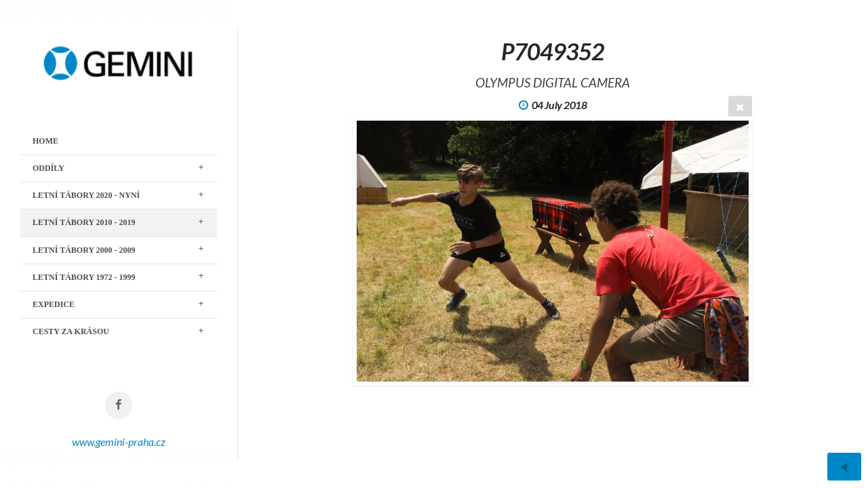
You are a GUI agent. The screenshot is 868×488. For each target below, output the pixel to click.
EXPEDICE (54, 304)
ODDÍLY (48, 168)
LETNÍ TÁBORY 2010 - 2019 (84, 222)
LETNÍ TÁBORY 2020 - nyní (86, 195)
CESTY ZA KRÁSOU (71, 331)
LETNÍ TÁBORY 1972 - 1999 (84, 277)
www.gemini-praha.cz (119, 442)
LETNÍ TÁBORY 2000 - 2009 (84, 250)
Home (45, 141)
